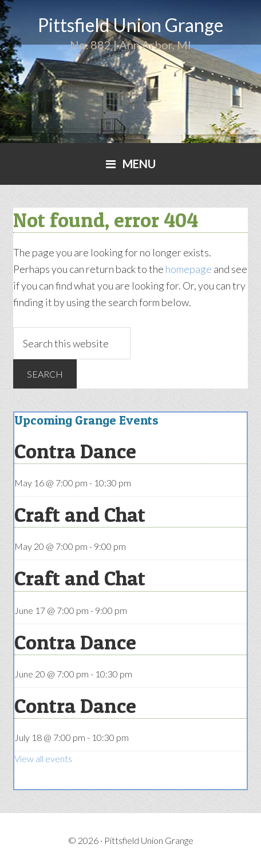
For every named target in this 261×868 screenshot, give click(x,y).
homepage (189, 269)
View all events (43, 758)
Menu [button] (139, 164)
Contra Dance (75, 451)
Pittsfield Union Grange (130, 25)
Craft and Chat (80, 514)
